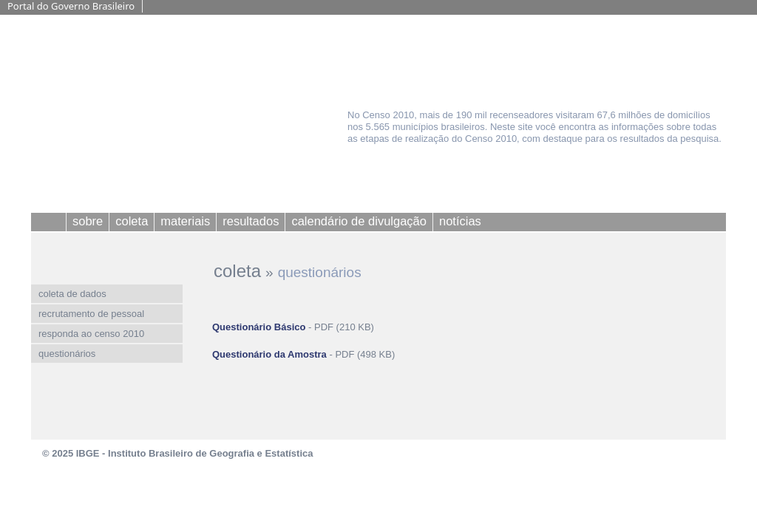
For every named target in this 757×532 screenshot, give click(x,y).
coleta (237, 271)
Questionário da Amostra (269, 354)
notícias (460, 221)
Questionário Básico (259, 327)
